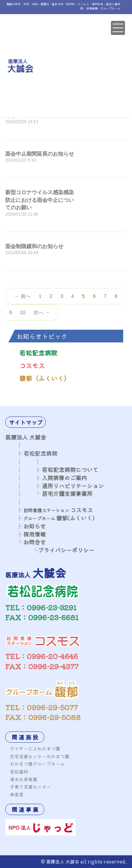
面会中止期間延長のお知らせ (40, 154)
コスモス (32, 365)
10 (23, 312)
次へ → (42, 312)
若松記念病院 (38, 353)
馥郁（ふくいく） (45, 378)
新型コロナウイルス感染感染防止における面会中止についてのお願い (40, 200)
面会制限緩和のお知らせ (34, 246)
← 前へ (23, 296)
